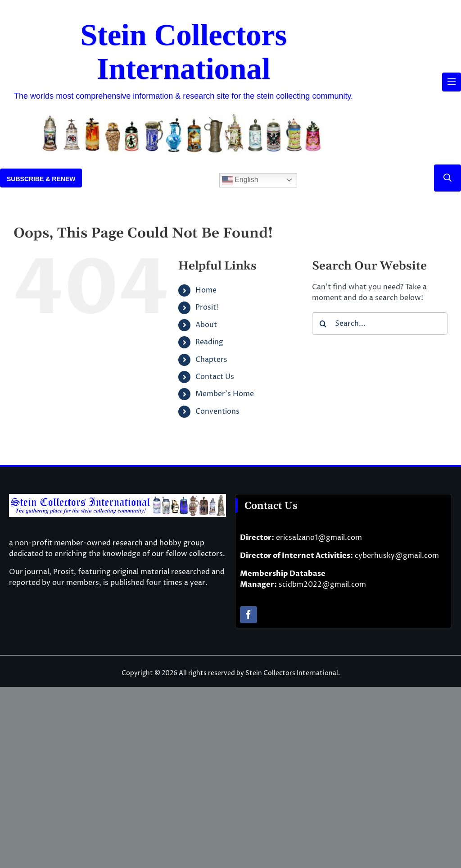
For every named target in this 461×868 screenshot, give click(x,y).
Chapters (211, 360)
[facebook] (249, 615)
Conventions (217, 411)
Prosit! (207, 307)
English (240, 180)
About (206, 325)
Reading (209, 342)
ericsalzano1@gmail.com (319, 538)
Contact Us (215, 377)
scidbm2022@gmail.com (322, 585)
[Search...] (380, 324)
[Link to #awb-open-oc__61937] (452, 82)
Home (206, 290)
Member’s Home (225, 394)
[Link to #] (447, 178)
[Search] (323, 324)
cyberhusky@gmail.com (397, 556)
